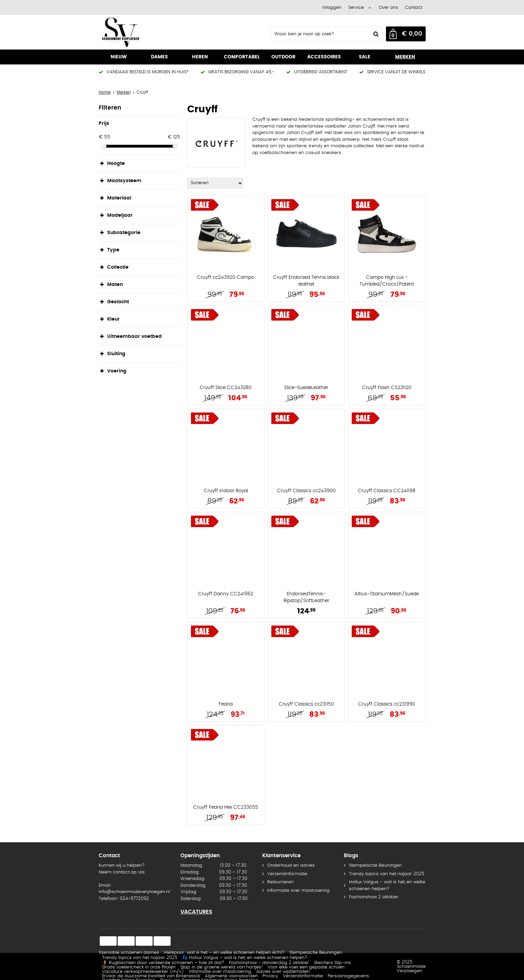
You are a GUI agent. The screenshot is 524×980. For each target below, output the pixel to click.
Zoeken (375, 34)
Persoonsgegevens (348, 976)
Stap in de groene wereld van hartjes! (222, 967)
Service (356, 8)
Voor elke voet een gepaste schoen (306, 967)
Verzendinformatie (287, 874)
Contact (414, 8)
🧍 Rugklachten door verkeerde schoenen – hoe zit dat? (163, 963)
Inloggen (332, 8)
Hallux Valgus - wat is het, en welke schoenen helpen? (387, 886)
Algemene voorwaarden (231, 976)
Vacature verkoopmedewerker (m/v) (143, 972)
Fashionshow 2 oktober (374, 897)
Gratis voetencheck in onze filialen (139, 967)
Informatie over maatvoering (298, 891)
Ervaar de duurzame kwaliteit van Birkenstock (151, 976)
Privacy (270, 976)
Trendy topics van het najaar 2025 (387, 874)
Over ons (389, 8)
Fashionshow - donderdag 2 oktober (269, 963)
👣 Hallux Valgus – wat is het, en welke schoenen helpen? (245, 958)
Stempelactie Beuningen (375, 866)
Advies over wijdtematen (283, 972)
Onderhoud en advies (291, 866)
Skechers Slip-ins (332, 963)
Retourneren (280, 882)
